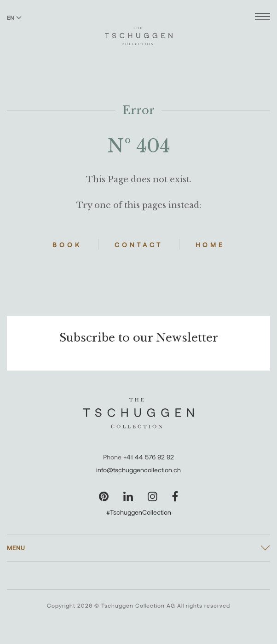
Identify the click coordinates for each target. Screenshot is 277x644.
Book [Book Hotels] (67, 245)
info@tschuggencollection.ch (138, 470)
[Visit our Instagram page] (153, 496)
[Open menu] (263, 18)
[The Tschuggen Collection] (139, 32)
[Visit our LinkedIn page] (128, 496)
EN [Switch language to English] (14, 17)
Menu (16, 548)
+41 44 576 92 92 (149, 457)
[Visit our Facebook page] (175, 496)
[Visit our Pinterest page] (104, 496)
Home (210, 245)
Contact (139, 245)
